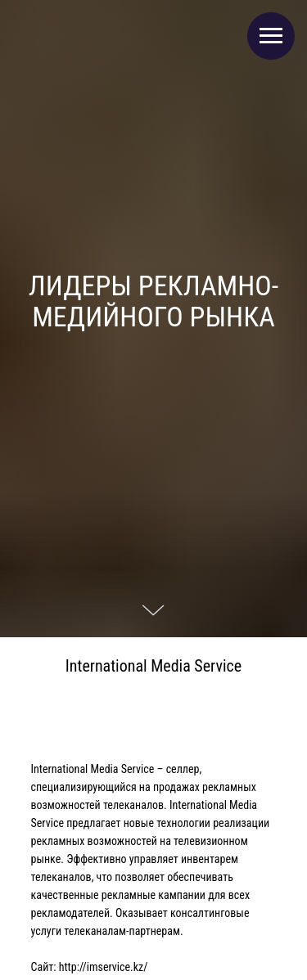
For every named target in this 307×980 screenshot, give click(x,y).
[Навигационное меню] (271, 36)
